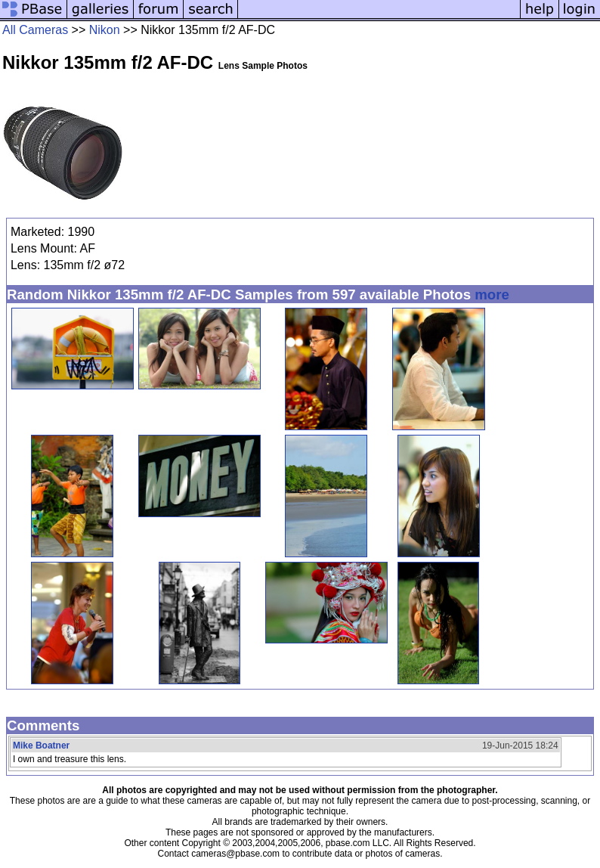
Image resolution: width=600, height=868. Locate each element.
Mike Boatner (41, 746)
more (492, 294)
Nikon (105, 30)
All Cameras (35, 30)
